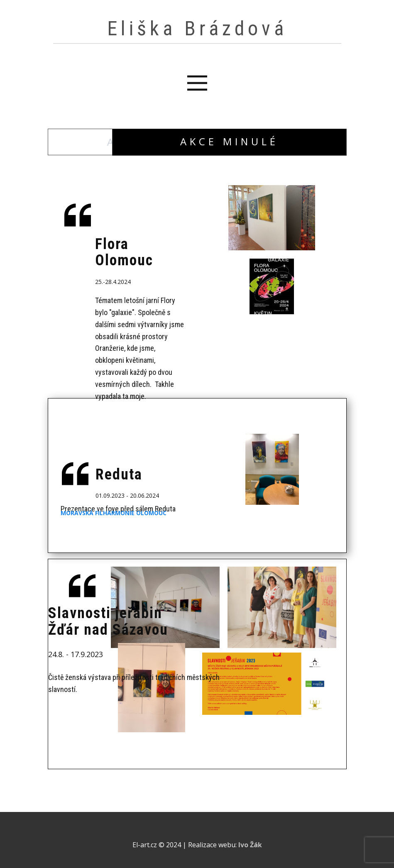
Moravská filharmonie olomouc (114, 513)
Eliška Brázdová (197, 28)
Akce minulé (229, 141)
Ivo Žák (250, 845)
